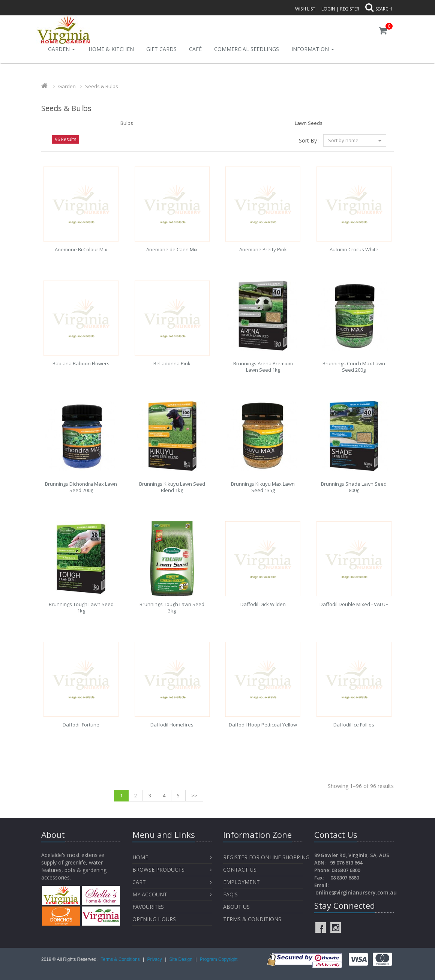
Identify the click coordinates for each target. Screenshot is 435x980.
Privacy (155, 959)
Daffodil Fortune (81, 725)
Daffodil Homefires (172, 725)
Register (350, 9)
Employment (241, 882)
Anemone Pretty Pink (263, 249)
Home (140, 857)
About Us (236, 907)
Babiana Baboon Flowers (81, 363)
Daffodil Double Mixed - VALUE (354, 604)
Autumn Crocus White (354, 249)
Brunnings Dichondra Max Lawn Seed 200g (81, 487)
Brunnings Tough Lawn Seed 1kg (81, 607)
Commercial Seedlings (247, 49)
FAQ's (230, 894)
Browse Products (158, 870)
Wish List (305, 9)
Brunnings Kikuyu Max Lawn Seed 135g (263, 487)
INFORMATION (313, 49)
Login (328, 9)
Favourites (149, 907)
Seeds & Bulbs (102, 86)
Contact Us (240, 870)
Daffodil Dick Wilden (263, 604)
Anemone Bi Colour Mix (81, 249)
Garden (61, 49)
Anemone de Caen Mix (172, 249)
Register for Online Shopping (266, 857)
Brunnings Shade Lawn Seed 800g (354, 487)
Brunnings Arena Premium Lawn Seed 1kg (263, 367)
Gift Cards (161, 49)
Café (195, 49)
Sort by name (355, 140)
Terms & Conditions (252, 919)
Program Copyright (219, 959)
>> (194, 795)
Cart (139, 882)
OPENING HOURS (154, 919)
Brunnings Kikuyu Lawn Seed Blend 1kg (172, 487)
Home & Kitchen (111, 49)
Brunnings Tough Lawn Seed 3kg (172, 607)
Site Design (182, 959)
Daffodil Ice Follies (354, 725)
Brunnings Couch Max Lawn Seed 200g (354, 367)
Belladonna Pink (172, 363)
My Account (150, 894)
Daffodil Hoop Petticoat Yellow (263, 725)
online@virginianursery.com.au (356, 892)
